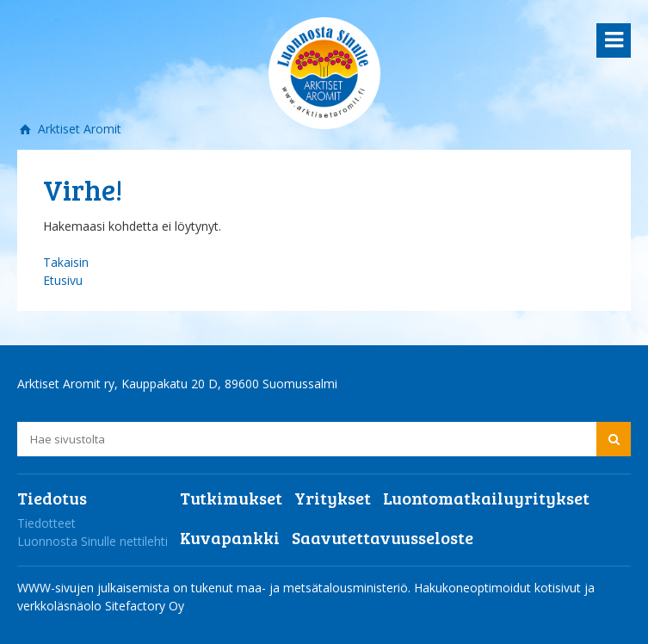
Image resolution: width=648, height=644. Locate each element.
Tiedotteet (46, 523)
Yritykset (333, 498)
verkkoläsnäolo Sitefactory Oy (101, 606)
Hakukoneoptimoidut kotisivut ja (504, 588)
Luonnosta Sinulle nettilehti (93, 541)
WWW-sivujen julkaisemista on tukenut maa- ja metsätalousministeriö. (216, 588)
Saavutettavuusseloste (383, 537)
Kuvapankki (230, 537)
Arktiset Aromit (78, 129)
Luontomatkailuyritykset (486, 498)
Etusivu (63, 280)
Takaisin (66, 262)
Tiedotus (52, 498)
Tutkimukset (231, 498)
